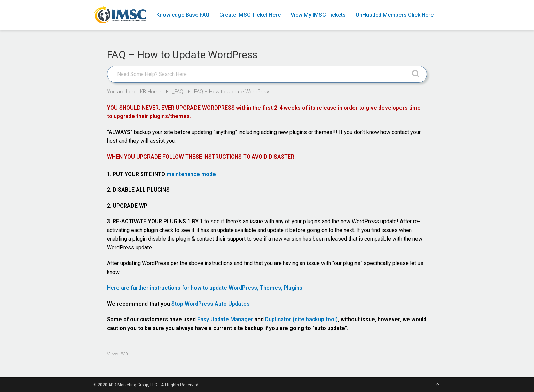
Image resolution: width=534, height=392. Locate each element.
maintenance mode (191, 174)
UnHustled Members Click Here (395, 15)
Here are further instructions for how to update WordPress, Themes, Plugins (205, 288)
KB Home (151, 92)
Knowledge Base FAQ (183, 15)
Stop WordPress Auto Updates (210, 304)
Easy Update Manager (225, 319)
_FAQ (178, 92)
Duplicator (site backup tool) (301, 319)
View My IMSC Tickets (318, 15)
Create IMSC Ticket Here (250, 15)
